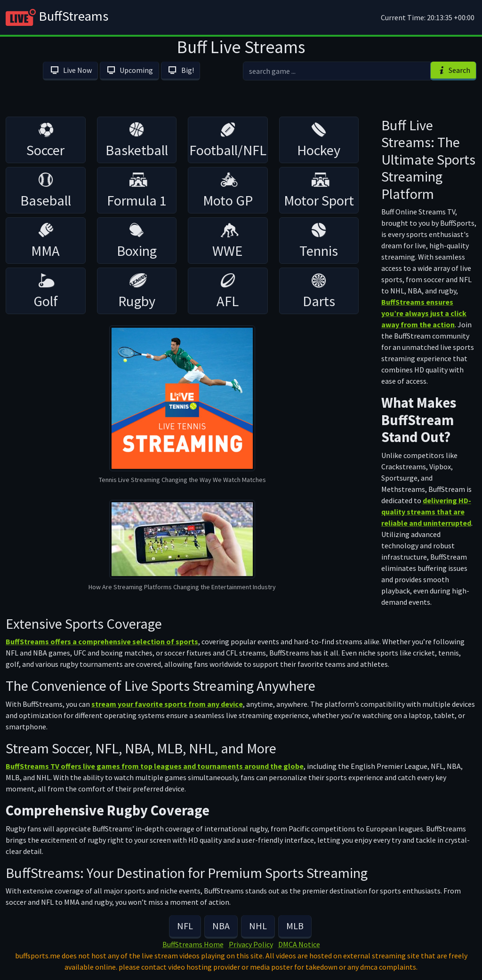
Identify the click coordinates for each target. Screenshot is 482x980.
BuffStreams (57, 17)
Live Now (70, 70)
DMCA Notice (299, 944)
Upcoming (129, 70)
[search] (337, 71)
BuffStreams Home (193, 944)
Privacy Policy (251, 944)
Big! (180, 70)
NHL (258, 926)
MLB (295, 926)
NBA (221, 926)
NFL (185, 926)
